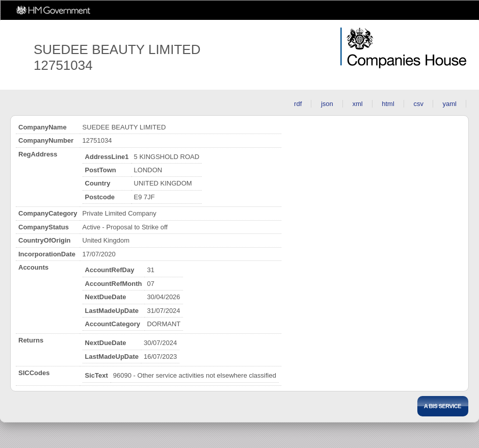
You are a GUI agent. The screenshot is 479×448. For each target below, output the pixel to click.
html (388, 104)
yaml (450, 104)
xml (357, 104)
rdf (298, 104)
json (327, 104)
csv (418, 104)
